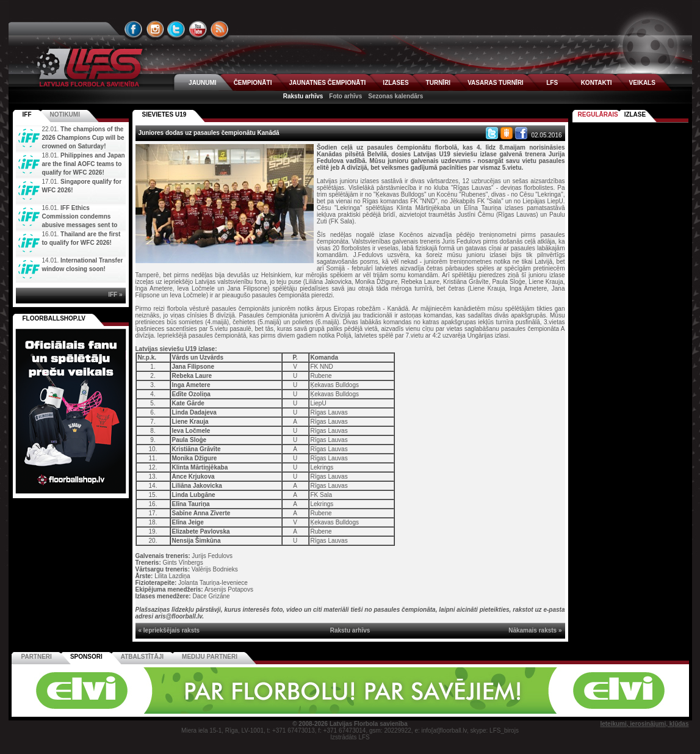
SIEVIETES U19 (164, 114)
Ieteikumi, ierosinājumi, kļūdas (644, 724)
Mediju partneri (210, 657)
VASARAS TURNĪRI (495, 83)
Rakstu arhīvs (303, 96)
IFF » (115, 295)
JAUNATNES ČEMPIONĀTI (327, 83)
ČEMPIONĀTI (253, 83)
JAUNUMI (203, 83)
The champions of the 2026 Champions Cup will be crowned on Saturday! (83, 138)
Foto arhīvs (345, 96)
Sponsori (86, 657)
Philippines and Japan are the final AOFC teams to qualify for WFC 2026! (84, 164)
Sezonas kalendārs (395, 96)
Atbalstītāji (142, 657)
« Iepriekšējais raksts (169, 630)
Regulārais (598, 114)
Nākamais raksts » (535, 630)
